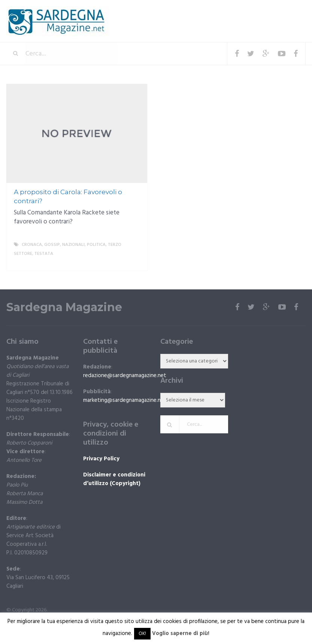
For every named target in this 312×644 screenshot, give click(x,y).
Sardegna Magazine (64, 307)
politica (96, 245)
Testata (44, 254)
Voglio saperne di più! (181, 634)
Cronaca (32, 245)
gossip (52, 245)
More (135, 263)
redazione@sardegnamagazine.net (125, 376)
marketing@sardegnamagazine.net (125, 400)
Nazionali (73, 245)
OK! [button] (142, 634)
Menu (283, 11)
